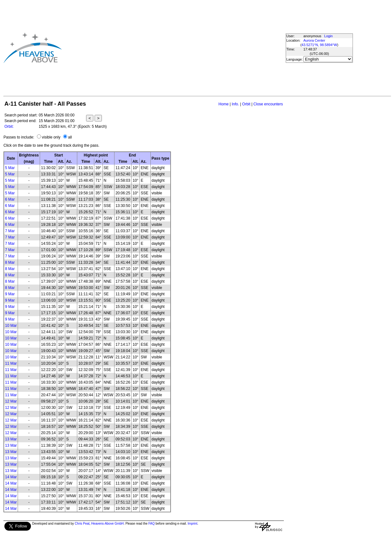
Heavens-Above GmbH (107, 524)
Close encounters (268, 104)
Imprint (193, 524)
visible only (51, 137)
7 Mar (10, 231)
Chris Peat (82, 524)
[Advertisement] (161, 48)
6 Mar (10, 199)
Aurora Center (314, 40)
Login (328, 36)
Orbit (246, 104)
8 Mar (10, 262)
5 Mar (10, 168)
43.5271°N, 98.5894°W (319, 45)
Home (224, 104)
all (70, 137)
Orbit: (9, 127)
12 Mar (11, 401)
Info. (235, 104)
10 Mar (11, 326)
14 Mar (11, 477)
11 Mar (11, 363)
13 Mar (11, 439)
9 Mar (10, 294)
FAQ (152, 524)
